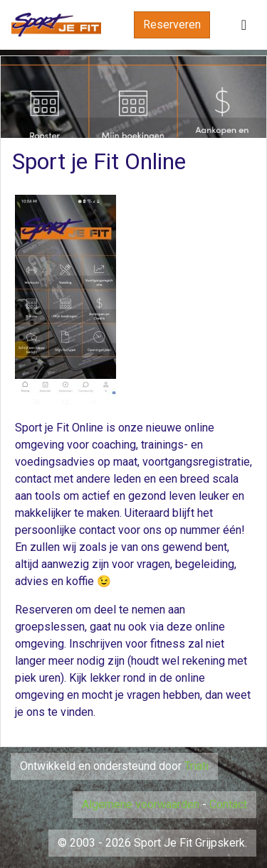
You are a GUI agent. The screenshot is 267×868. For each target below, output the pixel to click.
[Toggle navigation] (244, 25)
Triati (197, 766)
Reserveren (172, 25)
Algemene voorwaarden (141, 804)
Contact (228, 804)
